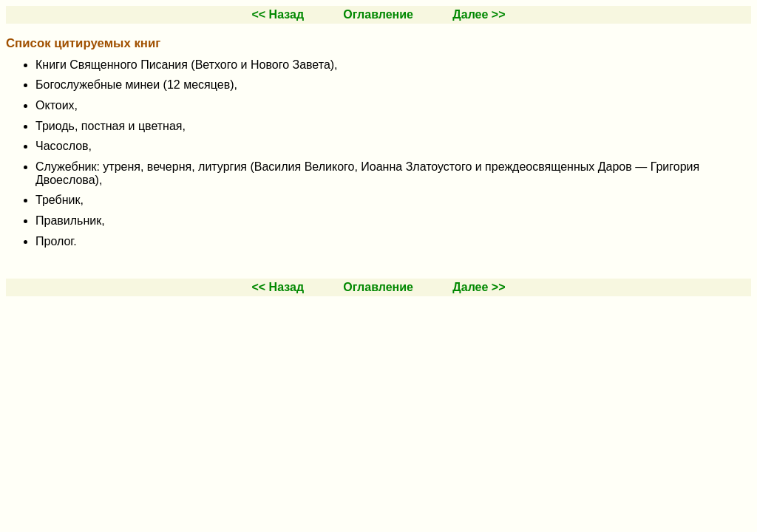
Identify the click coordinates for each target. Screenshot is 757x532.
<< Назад (278, 14)
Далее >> (479, 14)
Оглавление (378, 14)
